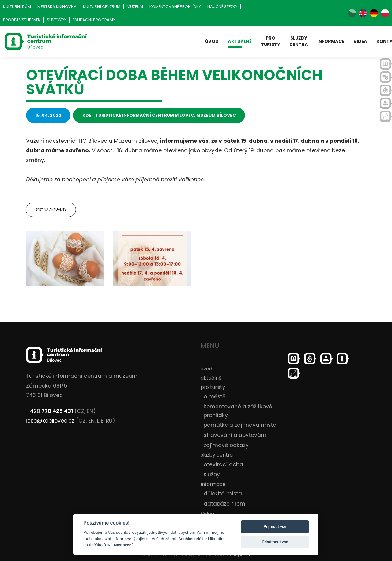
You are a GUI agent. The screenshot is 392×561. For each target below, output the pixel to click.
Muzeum (135, 7)
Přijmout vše (275, 527)
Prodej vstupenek (22, 20)
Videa (360, 41)
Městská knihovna (57, 7)
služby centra (299, 41)
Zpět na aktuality (51, 210)
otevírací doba (223, 464)
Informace (331, 41)
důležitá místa (223, 494)
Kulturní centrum (102, 7)
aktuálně (240, 41)
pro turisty (271, 41)
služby (212, 474)
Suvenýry (57, 20)
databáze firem (224, 504)
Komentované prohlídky (175, 7)
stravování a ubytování (235, 435)
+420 (49, 411)
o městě (215, 396)
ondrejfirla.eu (239, 555)
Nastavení (123, 545)
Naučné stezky (222, 7)
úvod (212, 41)
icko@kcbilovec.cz (50, 421)
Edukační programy (94, 20)
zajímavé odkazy (226, 445)
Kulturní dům (17, 7)
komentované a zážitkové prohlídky (238, 411)
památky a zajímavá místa (240, 425)
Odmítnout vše (275, 542)
